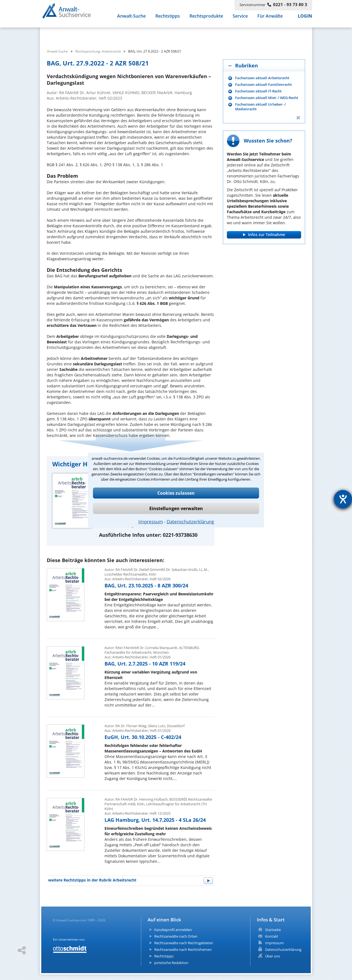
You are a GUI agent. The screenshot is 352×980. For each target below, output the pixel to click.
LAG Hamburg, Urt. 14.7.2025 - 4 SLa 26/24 (155, 820)
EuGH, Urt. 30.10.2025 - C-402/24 (143, 737)
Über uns (273, 956)
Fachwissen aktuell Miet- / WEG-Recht (267, 98)
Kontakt (272, 936)
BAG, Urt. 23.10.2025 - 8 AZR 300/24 (146, 585)
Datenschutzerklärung (190, 522)
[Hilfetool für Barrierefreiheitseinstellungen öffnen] (343, 499)
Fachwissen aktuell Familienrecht (263, 85)
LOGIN (305, 19)
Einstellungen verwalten (176, 508)
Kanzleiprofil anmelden (173, 930)
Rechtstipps (168, 19)
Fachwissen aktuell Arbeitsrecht (262, 78)
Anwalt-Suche (131, 19)
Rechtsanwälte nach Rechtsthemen (183, 949)
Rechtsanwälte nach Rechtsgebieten (184, 943)
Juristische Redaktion (171, 963)
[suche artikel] (145, 35)
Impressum (151, 522)
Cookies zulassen (176, 493)
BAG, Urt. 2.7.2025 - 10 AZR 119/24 (145, 664)
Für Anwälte (270, 19)
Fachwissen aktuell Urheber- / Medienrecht (260, 107)
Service (240, 19)
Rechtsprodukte (206, 19)
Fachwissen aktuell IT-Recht (258, 91)
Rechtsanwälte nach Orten (176, 936)
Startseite (273, 930)
